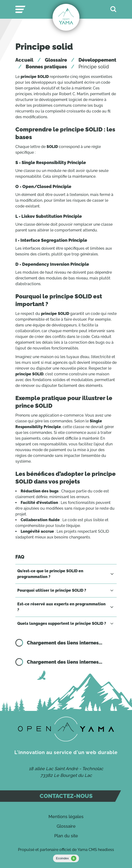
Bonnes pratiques (46, 67)
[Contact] (66, 729)
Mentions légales (66, 817)
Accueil (24, 60)
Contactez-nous (66, 796)
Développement (97, 60)
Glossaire (56, 60)
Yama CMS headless (96, 850)
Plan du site (66, 836)
